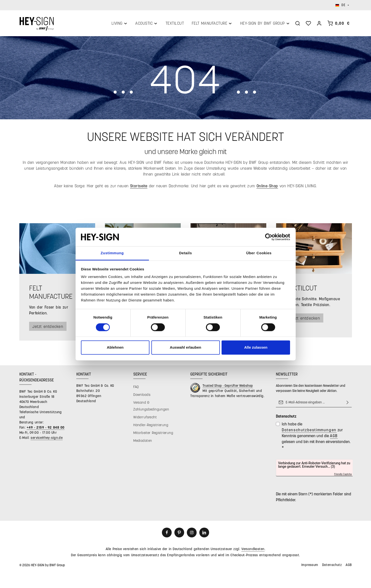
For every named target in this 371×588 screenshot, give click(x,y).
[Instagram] (192, 534)
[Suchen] (298, 24)
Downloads (142, 396)
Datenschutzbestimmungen (309, 431)
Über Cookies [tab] (259, 253)
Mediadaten (143, 442)
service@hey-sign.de (47, 439)
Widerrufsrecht (145, 418)
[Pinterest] (179, 534)
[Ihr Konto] (319, 24)
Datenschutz (332, 566)
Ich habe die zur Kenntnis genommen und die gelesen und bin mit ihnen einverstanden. (316, 437)
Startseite (139, 187)
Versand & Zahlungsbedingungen (151, 407)
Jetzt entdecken (49, 327)
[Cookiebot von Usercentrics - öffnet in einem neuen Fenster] (269, 237)
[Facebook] (167, 534)
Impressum (310, 566)
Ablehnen (115, 348)
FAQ (136, 388)
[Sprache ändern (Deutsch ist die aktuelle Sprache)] (342, 5)
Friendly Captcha (343, 476)
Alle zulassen (256, 348)
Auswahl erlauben (185, 348)
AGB (334, 437)
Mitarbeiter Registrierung (153, 434)
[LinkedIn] (204, 534)
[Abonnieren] (348, 403)
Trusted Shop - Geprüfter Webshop (228, 387)
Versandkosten (253, 550)
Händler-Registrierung (151, 426)
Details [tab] (185, 253)
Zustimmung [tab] (112, 253)
